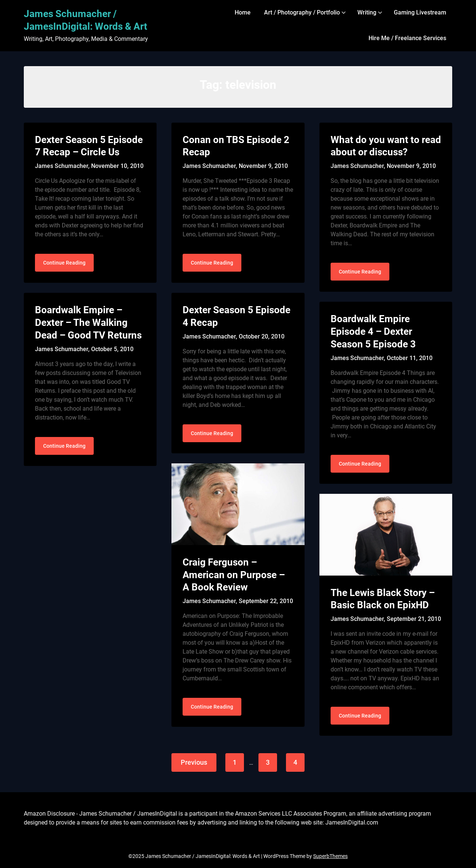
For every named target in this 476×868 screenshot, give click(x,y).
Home (243, 12)
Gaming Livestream (420, 12)
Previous (194, 762)
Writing (367, 12)
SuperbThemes (330, 856)
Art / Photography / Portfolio (302, 12)
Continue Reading (64, 263)
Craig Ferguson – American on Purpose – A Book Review (234, 575)
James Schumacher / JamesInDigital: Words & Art (86, 20)
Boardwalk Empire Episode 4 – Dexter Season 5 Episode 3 (373, 331)
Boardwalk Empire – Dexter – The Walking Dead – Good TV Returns (88, 323)
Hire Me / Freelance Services (407, 38)
